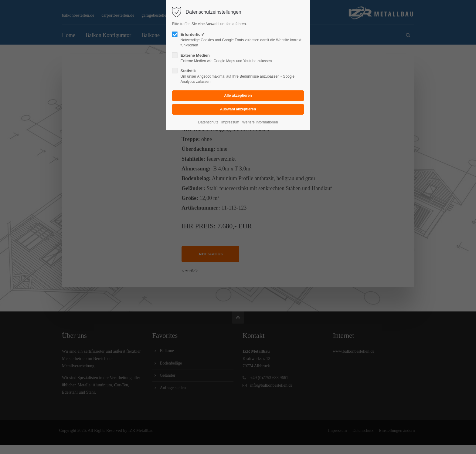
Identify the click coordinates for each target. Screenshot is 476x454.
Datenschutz (208, 122)
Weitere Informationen (260, 122)
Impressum (230, 122)
